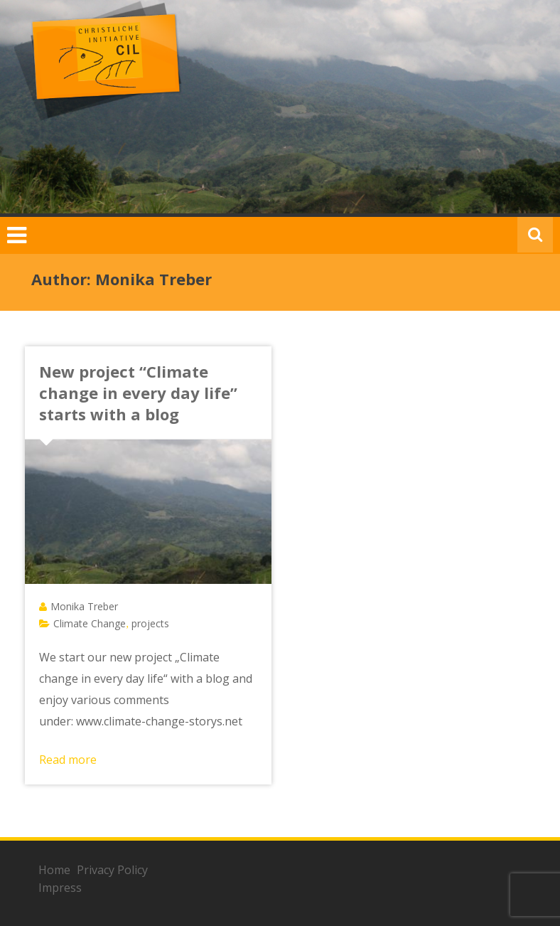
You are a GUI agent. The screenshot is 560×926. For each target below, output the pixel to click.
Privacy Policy (112, 870)
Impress (60, 888)
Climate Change (90, 623)
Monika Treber (84, 606)
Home (54, 870)
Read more (68, 760)
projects (150, 623)
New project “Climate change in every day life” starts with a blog (138, 393)
